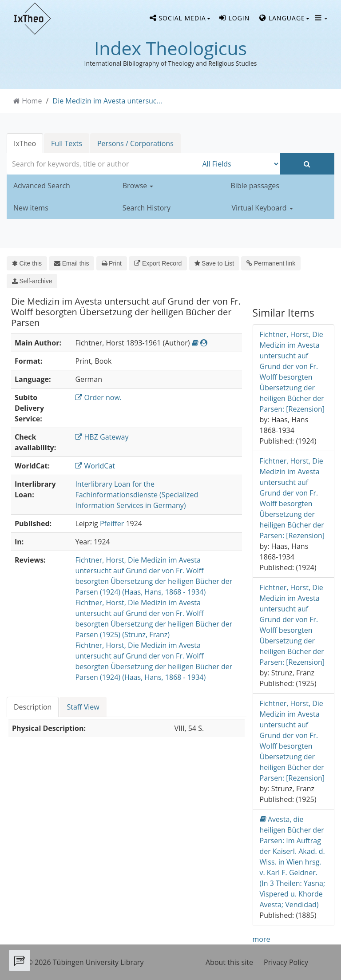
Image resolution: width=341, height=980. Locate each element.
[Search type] (239, 164)
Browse (138, 186)
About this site (229, 962)
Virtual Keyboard (262, 208)
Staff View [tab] (83, 707)
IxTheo (25, 143)
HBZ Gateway (102, 437)
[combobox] (102, 164)
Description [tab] (33, 707)
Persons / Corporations (135, 143)
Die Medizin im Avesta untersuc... (108, 101)
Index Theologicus (170, 48)
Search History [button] (147, 208)
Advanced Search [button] (42, 186)
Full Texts (67, 143)
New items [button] (31, 208)
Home (32, 101)
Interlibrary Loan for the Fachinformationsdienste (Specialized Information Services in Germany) (137, 495)
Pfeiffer (112, 524)
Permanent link (271, 263)
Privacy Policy (286, 962)
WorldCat (95, 466)
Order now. (98, 397)
